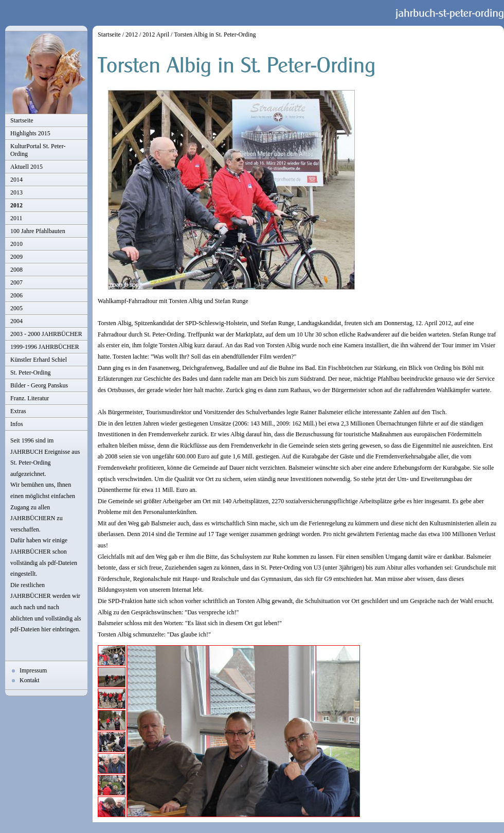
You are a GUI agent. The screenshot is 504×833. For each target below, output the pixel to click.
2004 (16, 321)
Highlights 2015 (30, 133)
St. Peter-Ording (30, 373)
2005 (16, 308)
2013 (16, 192)
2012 (16, 205)
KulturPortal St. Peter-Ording (38, 150)
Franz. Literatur (30, 398)
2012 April (156, 34)
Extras (18, 411)
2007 (16, 282)
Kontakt (30, 680)
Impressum (33, 670)
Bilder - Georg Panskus (39, 385)
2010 (16, 244)
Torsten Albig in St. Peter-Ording (215, 34)
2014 (16, 180)
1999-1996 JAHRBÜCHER (45, 347)
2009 (16, 257)
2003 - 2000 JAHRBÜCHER (46, 334)
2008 (16, 270)
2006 (16, 295)
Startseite (22, 120)
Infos (17, 424)
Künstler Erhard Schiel (39, 360)
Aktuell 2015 (26, 167)
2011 (16, 218)
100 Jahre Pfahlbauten (38, 231)
